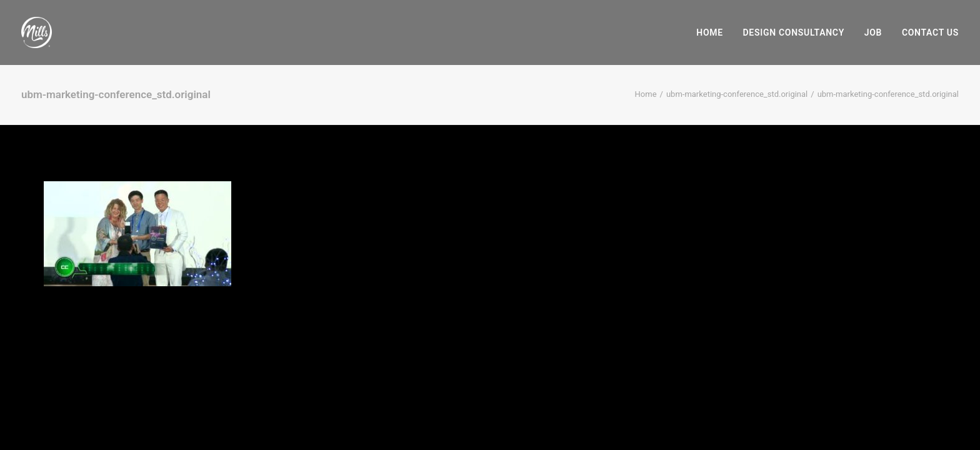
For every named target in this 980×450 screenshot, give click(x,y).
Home (710, 32)
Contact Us (930, 32)
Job (873, 32)
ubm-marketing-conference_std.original (737, 94)
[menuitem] (714, 32)
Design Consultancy (794, 32)
